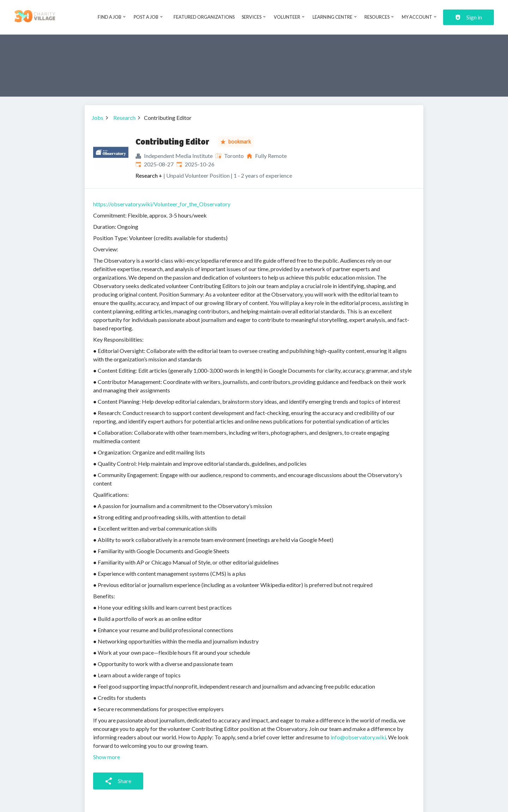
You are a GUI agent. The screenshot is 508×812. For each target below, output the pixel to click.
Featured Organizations (204, 17)
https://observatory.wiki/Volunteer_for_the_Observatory (162, 204)
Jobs (98, 118)
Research (124, 118)
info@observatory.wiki (358, 737)
